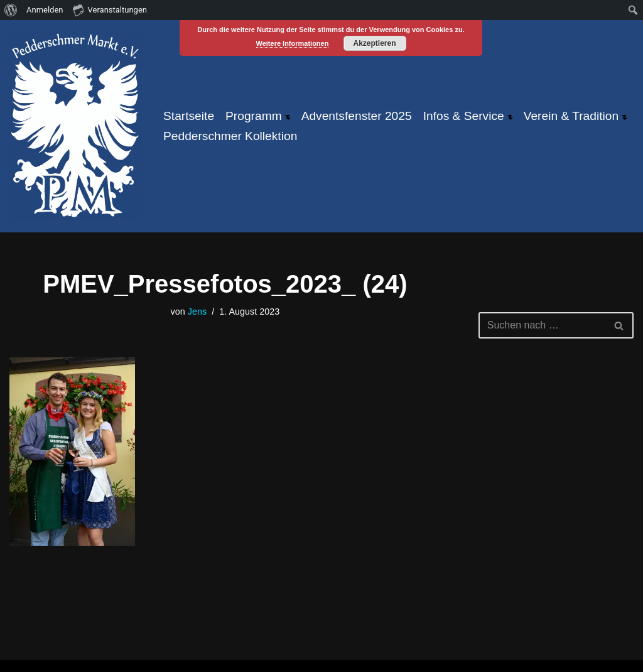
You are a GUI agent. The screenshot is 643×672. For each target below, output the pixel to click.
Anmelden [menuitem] (45, 10)
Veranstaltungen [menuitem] (110, 9)
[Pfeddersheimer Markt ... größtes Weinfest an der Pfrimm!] (76, 126)
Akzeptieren (374, 43)
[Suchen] (542, 325)
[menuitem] (11, 10)
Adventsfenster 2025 (357, 116)
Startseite (189, 116)
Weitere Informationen (293, 43)
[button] (288, 116)
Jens (197, 312)
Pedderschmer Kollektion (230, 136)
